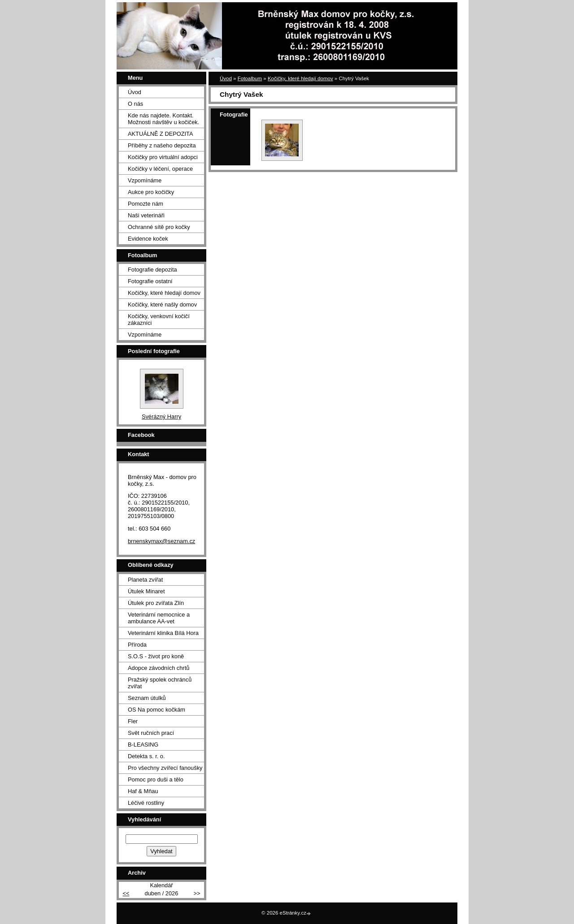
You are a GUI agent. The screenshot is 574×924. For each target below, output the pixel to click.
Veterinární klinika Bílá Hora (163, 633)
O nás (135, 104)
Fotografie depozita (152, 270)
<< (126, 893)
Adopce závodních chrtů (159, 668)
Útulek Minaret (146, 591)
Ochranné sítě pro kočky (159, 227)
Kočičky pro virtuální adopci (163, 157)
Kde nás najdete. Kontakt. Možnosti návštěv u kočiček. (163, 119)
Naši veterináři (146, 215)
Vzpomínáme (145, 180)
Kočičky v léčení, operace (160, 169)
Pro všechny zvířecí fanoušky (165, 768)
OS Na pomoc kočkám (157, 710)
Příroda (137, 645)
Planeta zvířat (145, 580)
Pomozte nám (146, 204)
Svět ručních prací (151, 733)
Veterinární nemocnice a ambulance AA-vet (159, 618)
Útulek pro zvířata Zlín (156, 603)
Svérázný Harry (161, 417)
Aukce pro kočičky (151, 192)
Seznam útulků (147, 698)
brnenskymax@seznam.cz (161, 541)
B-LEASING (143, 745)
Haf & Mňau (143, 791)
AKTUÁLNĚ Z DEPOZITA (161, 134)
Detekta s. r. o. (146, 756)
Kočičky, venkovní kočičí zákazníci (159, 320)
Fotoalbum (250, 78)
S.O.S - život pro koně (156, 656)
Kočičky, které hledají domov (300, 78)
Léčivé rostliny (146, 803)
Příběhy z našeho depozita (162, 145)
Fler (133, 721)
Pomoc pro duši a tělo (156, 779)
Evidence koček (148, 239)
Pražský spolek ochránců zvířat (160, 683)
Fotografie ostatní (150, 281)
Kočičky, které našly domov (162, 304)
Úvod (226, 78)
